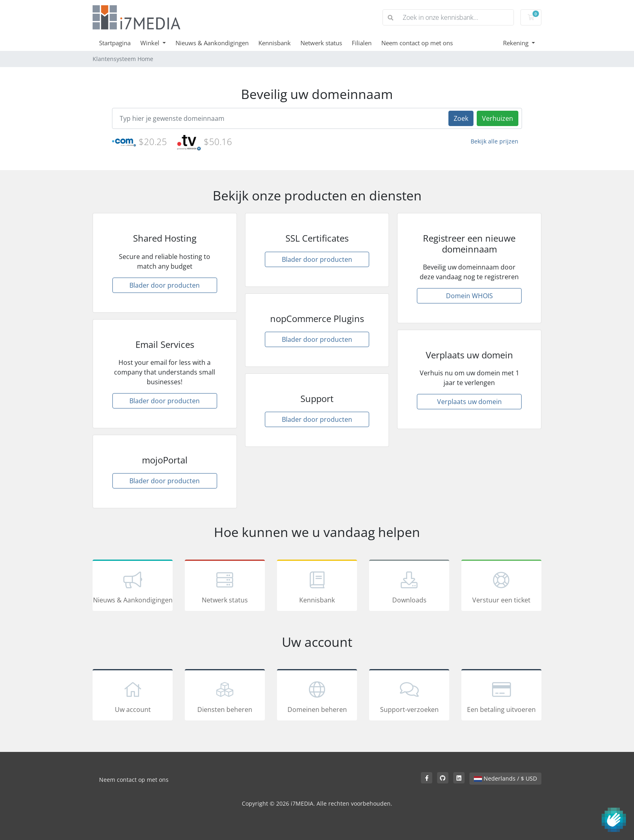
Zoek (461, 118)
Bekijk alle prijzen (495, 141)
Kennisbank (275, 43)
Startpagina (115, 43)
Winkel (151, 43)
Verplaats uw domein (469, 402)
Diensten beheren (225, 696)
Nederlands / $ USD (505, 778)
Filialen (362, 43)
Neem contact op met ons (417, 43)
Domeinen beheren (317, 696)
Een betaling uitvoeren (501, 696)
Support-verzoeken (409, 696)
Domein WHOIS (469, 296)
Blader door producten (165, 285)
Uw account (133, 696)
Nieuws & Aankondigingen (212, 43)
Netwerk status (321, 43)
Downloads (409, 587)
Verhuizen (498, 118)
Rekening (517, 43)
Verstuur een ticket (501, 587)
